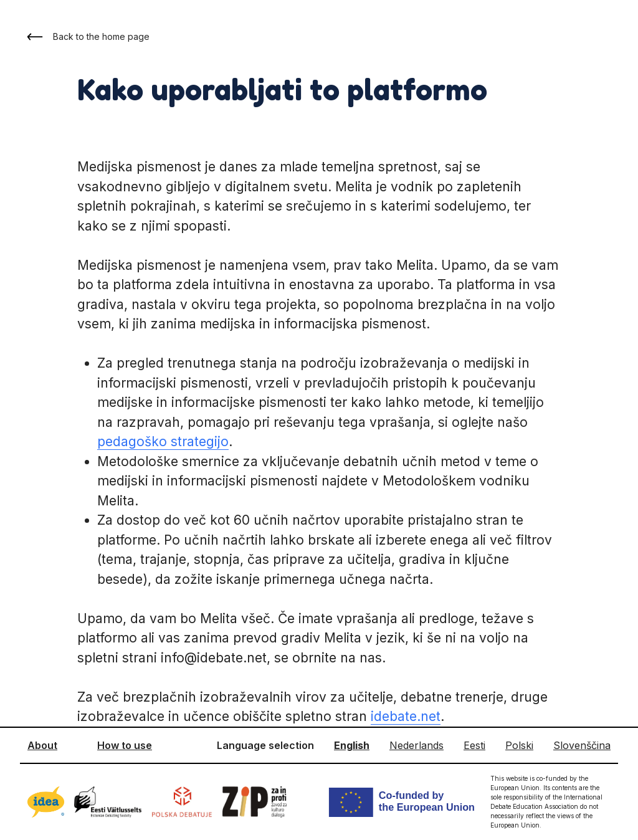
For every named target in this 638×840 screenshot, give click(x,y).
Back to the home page (88, 36)
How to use (125, 745)
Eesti (474, 745)
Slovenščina (582, 745)
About (42, 745)
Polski (519, 745)
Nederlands (417, 745)
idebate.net (406, 716)
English (352, 745)
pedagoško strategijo (163, 441)
